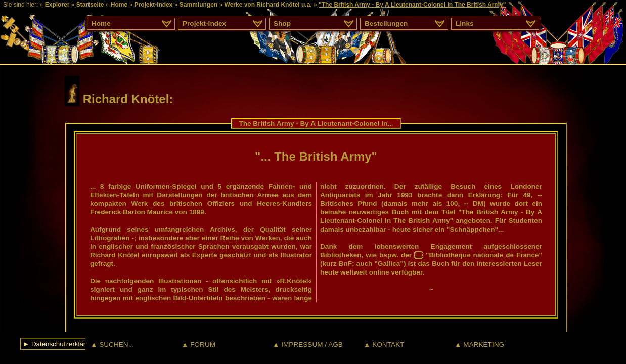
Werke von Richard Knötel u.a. (268, 5)
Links (465, 24)
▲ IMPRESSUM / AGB (308, 345)
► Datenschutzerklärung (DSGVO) (75, 344)
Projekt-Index (153, 5)
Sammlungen (198, 5)
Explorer (57, 5)
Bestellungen (386, 24)
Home (119, 5)
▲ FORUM (198, 345)
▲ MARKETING (479, 345)
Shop (282, 24)
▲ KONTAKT (384, 345)
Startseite (90, 5)
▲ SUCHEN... (112, 345)
